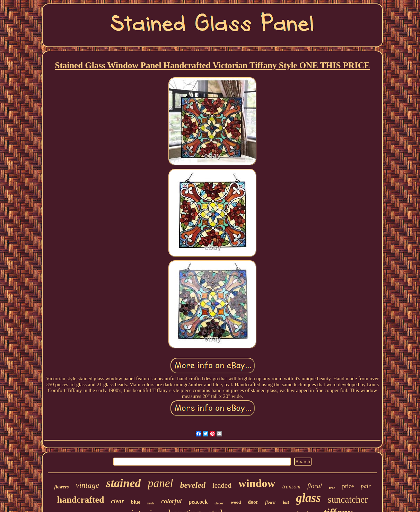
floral (315, 486)
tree (332, 488)
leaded (222, 485)
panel (160, 483)
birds (151, 503)
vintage (87, 485)
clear (117, 501)
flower (270, 502)
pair (366, 486)
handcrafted (81, 500)
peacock (198, 502)
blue (135, 502)
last (286, 502)
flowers (61, 487)
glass (308, 498)
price (348, 486)
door (253, 502)
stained (123, 483)
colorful (171, 501)
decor (219, 503)
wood (236, 502)
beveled (193, 485)
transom (291, 487)
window (257, 483)
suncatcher (348, 500)
